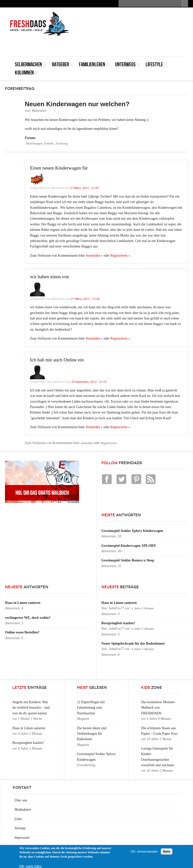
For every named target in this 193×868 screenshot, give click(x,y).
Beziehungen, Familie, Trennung (47, 143)
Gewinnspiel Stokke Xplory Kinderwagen (132, 531)
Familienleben (94, 64)
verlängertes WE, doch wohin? (28, 618)
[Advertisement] (125, 45)
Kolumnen (26, 73)
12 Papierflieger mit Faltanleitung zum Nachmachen (91, 708)
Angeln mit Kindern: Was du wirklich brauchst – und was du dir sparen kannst (31, 708)
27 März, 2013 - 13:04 (85, 299)
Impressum (22, 838)
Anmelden (93, 256)
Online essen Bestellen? (22, 632)
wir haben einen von (50, 277)
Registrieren (119, 256)
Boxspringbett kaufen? (118, 623)
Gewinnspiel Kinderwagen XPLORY (129, 546)
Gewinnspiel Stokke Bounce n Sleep (128, 560)
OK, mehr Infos (31, 866)
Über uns (21, 800)
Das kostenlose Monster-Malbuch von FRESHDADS (158, 708)
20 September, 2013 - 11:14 (89, 382)
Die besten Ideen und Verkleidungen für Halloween (92, 734)
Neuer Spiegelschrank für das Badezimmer (133, 643)
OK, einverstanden (144, 851)
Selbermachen (30, 64)
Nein (167, 851)
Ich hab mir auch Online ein (57, 360)
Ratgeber (62, 64)
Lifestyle (156, 64)
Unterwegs (127, 64)
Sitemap (20, 828)
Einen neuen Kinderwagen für (59, 168)
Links (18, 819)
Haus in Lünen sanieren (23, 603)
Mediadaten (23, 810)
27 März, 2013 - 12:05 (84, 188)
